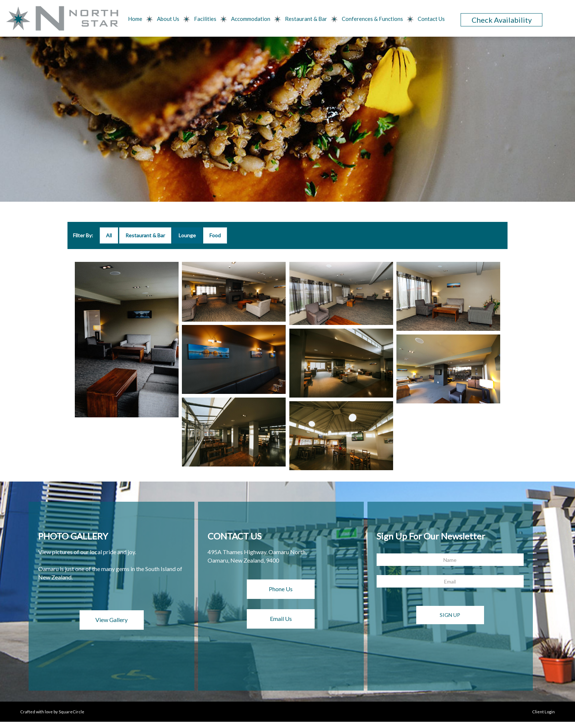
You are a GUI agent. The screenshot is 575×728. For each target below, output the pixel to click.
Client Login (543, 712)
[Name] (450, 560)
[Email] (450, 581)
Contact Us (431, 19)
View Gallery (111, 620)
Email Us (281, 619)
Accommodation (251, 19)
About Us (168, 19)
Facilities (205, 19)
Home (135, 19)
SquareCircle (72, 712)
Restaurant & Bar (306, 19)
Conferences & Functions (372, 19)
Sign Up (450, 615)
